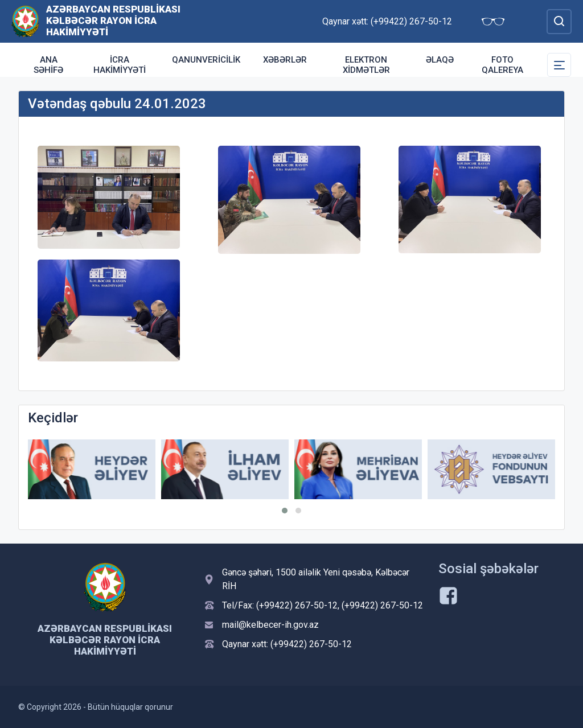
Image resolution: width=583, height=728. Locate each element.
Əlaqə (440, 60)
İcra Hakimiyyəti (120, 65)
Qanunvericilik (206, 60)
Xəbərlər (285, 60)
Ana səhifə (48, 65)
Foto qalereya (502, 65)
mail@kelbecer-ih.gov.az (270, 625)
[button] (285, 511)
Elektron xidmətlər (366, 65)
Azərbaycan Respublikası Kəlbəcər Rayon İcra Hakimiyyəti (113, 20)
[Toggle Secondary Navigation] (559, 65)
